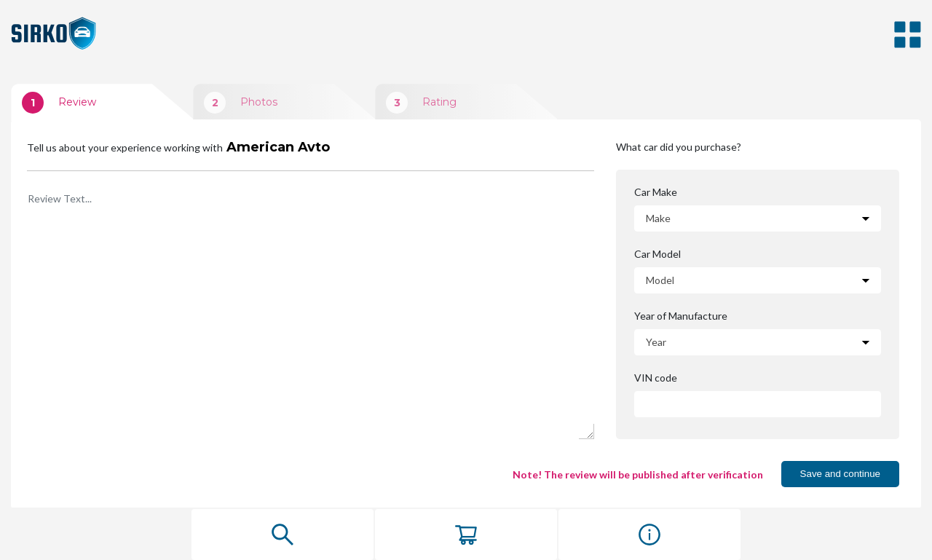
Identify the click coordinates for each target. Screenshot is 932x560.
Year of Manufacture (680, 316)
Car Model (658, 254)
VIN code (655, 378)
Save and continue (840, 474)
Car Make (656, 192)
